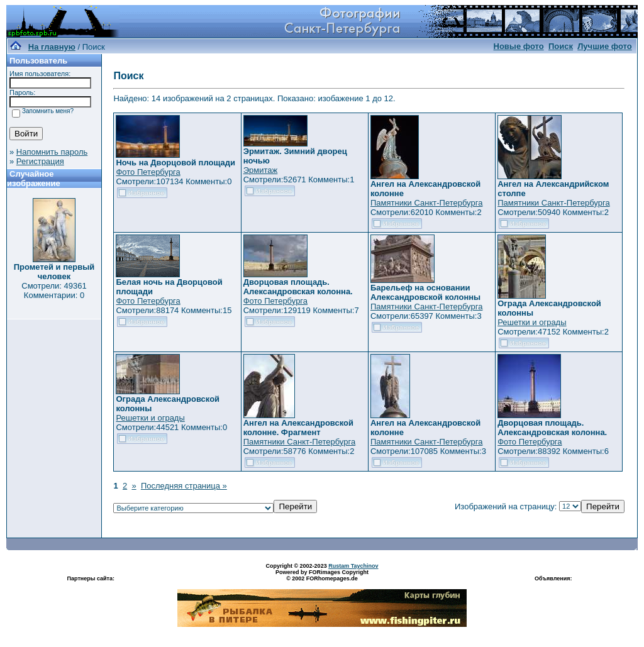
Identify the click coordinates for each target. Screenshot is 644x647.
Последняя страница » (184, 486)
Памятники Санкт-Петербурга (426, 203)
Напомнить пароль (52, 152)
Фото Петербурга (148, 172)
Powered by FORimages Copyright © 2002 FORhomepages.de (322, 575)
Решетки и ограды (532, 322)
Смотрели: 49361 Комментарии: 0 (54, 290)
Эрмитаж (261, 170)
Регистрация (40, 161)
